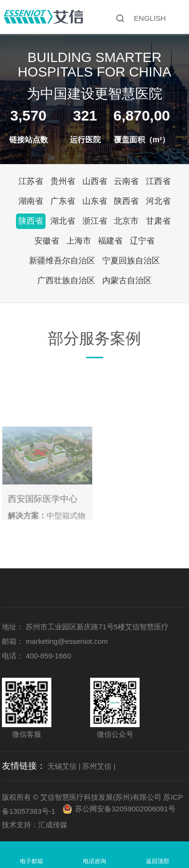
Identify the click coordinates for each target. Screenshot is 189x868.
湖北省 (63, 221)
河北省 (158, 201)
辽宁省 (142, 241)
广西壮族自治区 (66, 281)
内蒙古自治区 (127, 281)
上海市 (79, 241)
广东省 (63, 201)
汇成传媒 (53, 825)
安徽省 (47, 241)
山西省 (95, 181)
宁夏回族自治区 (131, 261)
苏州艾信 (97, 766)
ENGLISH (150, 18)
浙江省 (95, 221)
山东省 (95, 201)
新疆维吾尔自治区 (62, 261)
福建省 (110, 241)
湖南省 (31, 201)
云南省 (126, 181)
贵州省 (63, 181)
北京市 (126, 221)
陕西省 (126, 201)
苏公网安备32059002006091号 (125, 809)
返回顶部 (157, 861)
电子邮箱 (31, 861)
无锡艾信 (62, 766)
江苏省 (31, 181)
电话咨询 (94, 861)
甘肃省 (158, 221)
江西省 (158, 181)
